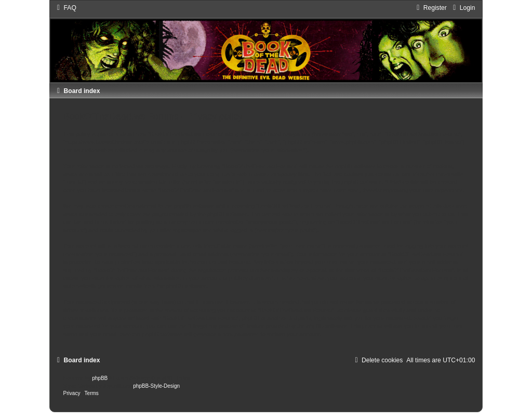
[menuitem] (65, 8)
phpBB (100, 378)
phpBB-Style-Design (156, 386)
